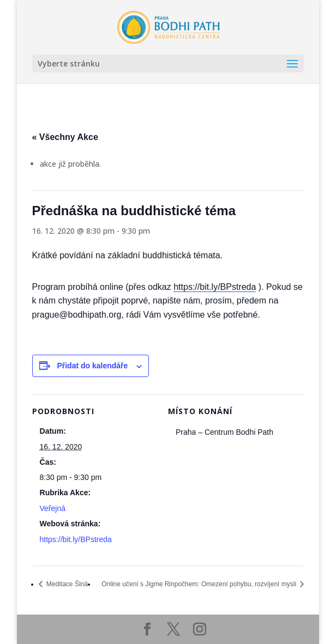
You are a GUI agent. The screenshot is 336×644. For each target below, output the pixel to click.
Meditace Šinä (66, 584)
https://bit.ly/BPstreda (215, 287)
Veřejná (53, 508)
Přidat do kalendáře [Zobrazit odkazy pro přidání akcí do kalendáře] (92, 366)
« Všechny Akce (65, 137)
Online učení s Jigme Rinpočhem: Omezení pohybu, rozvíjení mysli (200, 584)
